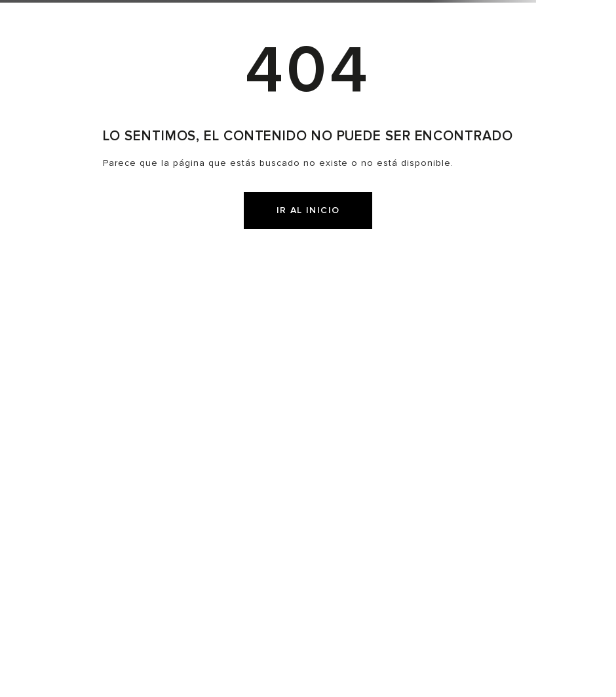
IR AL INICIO (308, 210)
